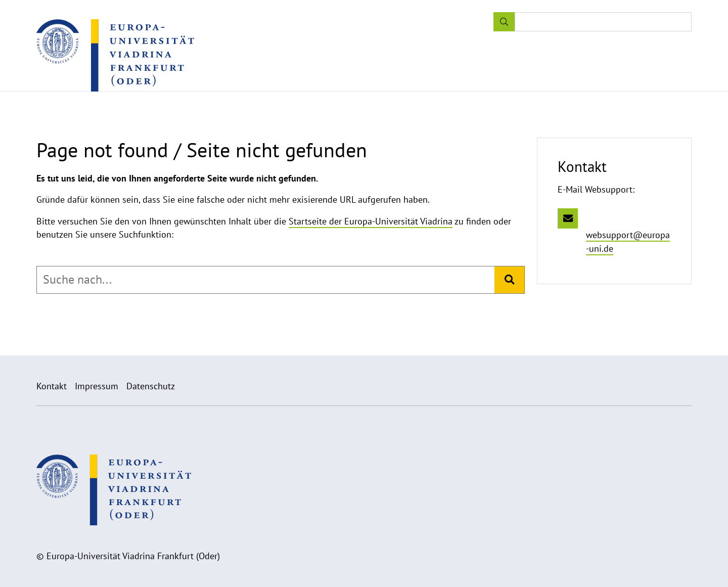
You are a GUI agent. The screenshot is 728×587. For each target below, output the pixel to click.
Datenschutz (151, 386)
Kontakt (52, 386)
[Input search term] (603, 22)
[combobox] (266, 280)
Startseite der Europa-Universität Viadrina (371, 221)
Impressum (97, 386)
